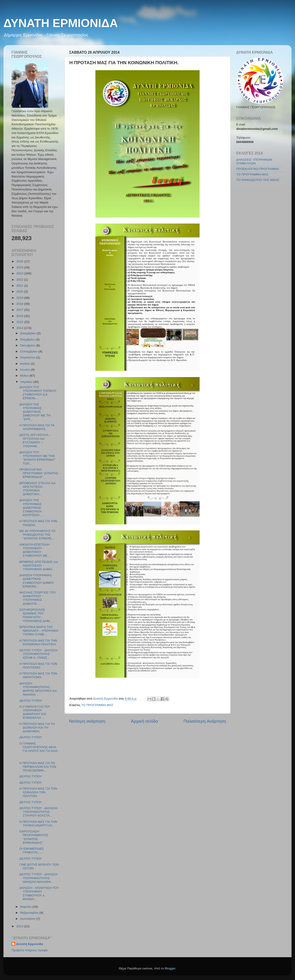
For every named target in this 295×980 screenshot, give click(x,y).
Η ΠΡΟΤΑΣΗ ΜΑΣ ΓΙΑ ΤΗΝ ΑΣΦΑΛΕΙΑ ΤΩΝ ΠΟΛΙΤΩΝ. (38, 792)
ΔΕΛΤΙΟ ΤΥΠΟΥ (31, 701)
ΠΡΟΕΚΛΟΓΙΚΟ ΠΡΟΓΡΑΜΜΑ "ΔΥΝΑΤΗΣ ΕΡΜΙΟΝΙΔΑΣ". (39, 473)
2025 (20, 261)
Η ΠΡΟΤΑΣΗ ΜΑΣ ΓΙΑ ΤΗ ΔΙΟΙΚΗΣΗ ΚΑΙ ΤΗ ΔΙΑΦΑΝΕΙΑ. (37, 728)
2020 (20, 292)
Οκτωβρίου (28, 345)
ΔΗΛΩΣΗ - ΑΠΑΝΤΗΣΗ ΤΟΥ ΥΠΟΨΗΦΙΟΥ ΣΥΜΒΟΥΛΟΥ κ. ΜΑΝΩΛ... (39, 893)
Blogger (170, 968)
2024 (20, 267)
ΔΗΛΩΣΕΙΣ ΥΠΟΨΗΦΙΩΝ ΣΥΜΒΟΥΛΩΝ (254, 161)
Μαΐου (25, 376)
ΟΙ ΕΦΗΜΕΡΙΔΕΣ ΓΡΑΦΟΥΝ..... (32, 851)
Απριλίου (27, 382)
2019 (20, 298)
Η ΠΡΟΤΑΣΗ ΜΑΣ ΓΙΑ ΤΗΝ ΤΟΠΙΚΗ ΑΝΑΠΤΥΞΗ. (38, 824)
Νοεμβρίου (28, 339)
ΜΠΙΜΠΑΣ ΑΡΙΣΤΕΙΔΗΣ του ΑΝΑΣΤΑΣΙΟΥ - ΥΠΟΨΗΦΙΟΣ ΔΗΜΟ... (39, 566)
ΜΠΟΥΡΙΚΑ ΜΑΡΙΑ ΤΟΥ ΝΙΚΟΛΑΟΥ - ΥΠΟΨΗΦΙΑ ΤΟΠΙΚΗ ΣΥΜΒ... (39, 631)
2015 (20, 322)
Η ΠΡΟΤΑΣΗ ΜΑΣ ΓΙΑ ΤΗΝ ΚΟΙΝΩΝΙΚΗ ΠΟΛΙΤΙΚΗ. (38, 642)
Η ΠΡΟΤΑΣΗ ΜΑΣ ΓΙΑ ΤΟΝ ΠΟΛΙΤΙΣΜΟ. (38, 666)
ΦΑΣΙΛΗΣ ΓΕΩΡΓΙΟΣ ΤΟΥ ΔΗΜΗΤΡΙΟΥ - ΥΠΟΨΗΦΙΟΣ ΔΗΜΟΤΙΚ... (38, 598)
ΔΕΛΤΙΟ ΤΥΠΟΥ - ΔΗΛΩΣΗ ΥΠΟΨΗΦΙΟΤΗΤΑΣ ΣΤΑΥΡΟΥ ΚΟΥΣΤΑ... (38, 812)
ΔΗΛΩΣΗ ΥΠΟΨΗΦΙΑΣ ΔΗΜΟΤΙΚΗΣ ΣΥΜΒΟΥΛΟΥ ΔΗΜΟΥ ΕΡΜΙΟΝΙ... (37, 581)
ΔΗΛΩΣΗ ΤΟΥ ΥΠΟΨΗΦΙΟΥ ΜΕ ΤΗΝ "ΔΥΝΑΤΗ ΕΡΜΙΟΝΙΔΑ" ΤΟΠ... (37, 458)
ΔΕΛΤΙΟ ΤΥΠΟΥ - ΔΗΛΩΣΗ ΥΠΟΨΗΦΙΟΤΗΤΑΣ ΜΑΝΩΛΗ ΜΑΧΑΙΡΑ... (38, 878)
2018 (20, 304)
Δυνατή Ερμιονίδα (30, 944)
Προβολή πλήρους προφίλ (30, 950)
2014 (20, 328)
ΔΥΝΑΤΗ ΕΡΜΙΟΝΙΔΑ (61, 23)
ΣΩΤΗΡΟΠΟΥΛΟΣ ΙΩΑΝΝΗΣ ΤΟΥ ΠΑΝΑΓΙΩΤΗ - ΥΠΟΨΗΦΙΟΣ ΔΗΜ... (36, 615)
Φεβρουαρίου (30, 913)
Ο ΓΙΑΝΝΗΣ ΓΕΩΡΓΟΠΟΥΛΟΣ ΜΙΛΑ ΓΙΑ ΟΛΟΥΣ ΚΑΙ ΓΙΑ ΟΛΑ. (39, 747)
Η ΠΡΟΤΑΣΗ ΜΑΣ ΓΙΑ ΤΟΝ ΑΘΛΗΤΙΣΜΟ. (38, 675)
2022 (20, 280)
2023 (20, 273)
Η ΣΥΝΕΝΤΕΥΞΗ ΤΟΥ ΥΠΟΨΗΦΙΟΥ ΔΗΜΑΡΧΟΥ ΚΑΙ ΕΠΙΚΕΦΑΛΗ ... (35, 712)
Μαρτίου (26, 907)
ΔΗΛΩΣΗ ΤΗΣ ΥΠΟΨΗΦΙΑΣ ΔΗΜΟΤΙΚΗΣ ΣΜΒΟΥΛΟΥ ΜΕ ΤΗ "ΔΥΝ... (35, 412)
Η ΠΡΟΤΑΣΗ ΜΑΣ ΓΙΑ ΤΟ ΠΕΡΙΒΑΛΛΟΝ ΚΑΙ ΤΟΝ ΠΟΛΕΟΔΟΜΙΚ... (38, 767)
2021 (20, 286)
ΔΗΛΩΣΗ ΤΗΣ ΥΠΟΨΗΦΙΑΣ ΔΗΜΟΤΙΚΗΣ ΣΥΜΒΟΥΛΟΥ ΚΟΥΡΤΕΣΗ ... (31, 508)
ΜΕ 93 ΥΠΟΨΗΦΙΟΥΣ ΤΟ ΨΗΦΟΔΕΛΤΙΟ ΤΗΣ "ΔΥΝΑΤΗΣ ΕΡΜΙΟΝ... (37, 535)
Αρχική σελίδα (145, 721)
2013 (20, 926)
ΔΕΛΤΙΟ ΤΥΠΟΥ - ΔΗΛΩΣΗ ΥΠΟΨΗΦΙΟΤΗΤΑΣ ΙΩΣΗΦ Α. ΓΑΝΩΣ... (38, 654)
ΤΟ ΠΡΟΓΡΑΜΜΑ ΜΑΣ (97, 705)
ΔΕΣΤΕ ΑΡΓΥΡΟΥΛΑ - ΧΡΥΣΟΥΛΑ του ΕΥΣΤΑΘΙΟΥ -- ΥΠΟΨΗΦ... (35, 441)
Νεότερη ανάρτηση (87, 721)
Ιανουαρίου (28, 919)
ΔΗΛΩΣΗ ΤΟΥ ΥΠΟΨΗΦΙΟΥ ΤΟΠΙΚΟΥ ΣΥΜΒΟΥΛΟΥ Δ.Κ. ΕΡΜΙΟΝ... (38, 393)
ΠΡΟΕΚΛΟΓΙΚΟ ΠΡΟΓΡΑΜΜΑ (258, 169)
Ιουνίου (25, 370)
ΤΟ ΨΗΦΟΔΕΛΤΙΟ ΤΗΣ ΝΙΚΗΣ (258, 180)
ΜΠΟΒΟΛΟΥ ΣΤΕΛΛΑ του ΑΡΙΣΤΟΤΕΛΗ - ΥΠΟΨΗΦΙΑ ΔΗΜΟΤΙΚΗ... (38, 489)
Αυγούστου (28, 357)
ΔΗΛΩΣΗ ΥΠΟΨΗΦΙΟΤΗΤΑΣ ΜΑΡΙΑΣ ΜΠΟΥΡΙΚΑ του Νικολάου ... (38, 689)
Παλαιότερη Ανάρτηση (205, 721)
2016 (20, 316)
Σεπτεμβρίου (29, 351)
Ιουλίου (25, 364)
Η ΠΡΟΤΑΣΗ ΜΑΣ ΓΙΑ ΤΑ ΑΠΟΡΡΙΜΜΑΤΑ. (37, 427)
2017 (20, 310)
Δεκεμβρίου (28, 333)
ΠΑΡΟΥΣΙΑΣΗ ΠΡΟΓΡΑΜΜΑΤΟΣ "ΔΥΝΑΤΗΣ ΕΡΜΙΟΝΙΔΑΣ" (34, 837)
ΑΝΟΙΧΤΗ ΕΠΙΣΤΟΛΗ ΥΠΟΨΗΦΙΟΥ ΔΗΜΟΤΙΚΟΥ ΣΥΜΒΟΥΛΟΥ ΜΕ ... (35, 550)
